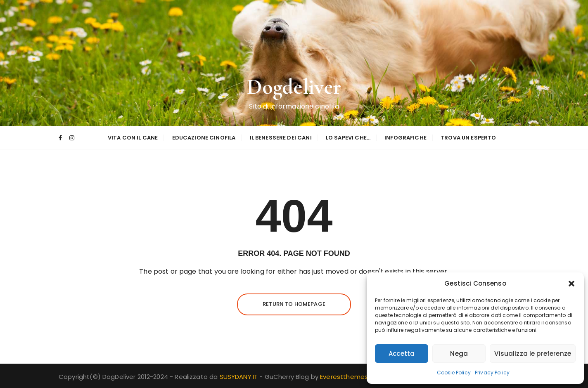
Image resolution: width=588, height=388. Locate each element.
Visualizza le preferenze (533, 354)
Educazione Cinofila (204, 138)
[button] (571, 284)
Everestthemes (344, 377)
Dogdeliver (294, 87)
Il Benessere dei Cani (281, 138)
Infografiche (405, 138)
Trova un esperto (468, 138)
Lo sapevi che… (348, 138)
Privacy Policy (492, 373)
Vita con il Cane (133, 138)
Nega (459, 354)
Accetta (402, 354)
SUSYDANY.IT (240, 377)
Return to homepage (294, 304)
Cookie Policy (454, 373)
